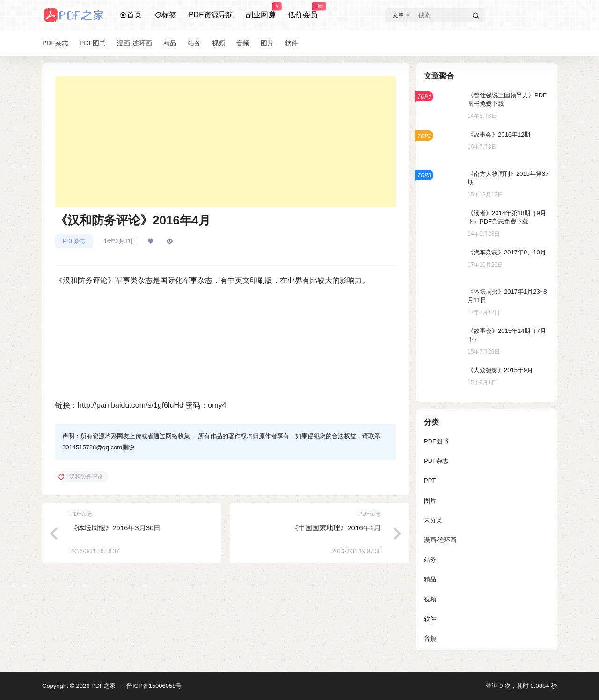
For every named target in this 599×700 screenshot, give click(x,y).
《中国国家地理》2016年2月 (336, 528)
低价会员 (303, 11)
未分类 (433, 520)
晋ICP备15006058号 (154, 686)
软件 (430, 619)
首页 (131, 15)
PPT (430, 480)
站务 (430, 559)
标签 (165, 15)
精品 (430, 579)
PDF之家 (102, 686)
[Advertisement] (226, 142)
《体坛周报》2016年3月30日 (115, 528)
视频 (430, 599)
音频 (430, 639)
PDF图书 (436, 441)
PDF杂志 (74, 241)
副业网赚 (261, 11)
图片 (430, 501)
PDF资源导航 (211, 15)
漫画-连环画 (440, 540)
